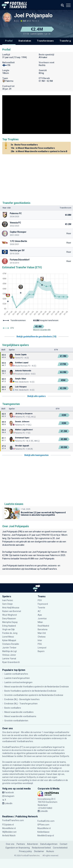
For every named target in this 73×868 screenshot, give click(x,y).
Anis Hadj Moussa (11, 608)
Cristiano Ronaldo (11, 644)
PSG (40, 644)
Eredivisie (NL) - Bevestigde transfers (22, 699)
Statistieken (25, 41)
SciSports (64, 756)
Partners (21, 844)
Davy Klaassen (9, 619)
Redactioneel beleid (41, 848)
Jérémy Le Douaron (24, 414)
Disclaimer (39, 851)
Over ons (10, 844)
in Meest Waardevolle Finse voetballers (32, 148)
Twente (41, 608)
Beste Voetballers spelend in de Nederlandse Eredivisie (30, 691)
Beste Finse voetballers (24, 145)
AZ (39, 611)
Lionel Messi (8, 637)
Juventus (42, 619)
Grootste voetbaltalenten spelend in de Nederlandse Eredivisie (34, 695)
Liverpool (42, 648)
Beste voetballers (13, 708)
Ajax (40, 615)
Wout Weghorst (10, 615)
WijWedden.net (9, 832)
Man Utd (42, 633)
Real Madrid (43, 626)
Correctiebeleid (60, 848)
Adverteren (33, 844)
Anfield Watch (9, 836)
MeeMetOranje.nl (46, 836)
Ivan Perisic (8, 600)
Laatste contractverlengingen (18, 682)
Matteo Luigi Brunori (24, 430)
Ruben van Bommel (12, 611)
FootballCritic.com (46, 821)
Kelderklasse (43, 832)
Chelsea (42, 637)
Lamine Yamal (9, 659)
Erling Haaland (9, 626)
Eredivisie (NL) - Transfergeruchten (21, 704)
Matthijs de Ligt (10, 651)
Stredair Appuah (22, 446)
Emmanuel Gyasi (22, 438)
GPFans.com (43, 825)
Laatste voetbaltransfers (16, 674)
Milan (40, 622)
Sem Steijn (8, 604)
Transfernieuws (45, 41)
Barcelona (43, 629)
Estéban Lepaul (22, 363)
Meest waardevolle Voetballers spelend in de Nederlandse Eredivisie (37, 687)
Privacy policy (25, 851)
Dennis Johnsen (22, 422)
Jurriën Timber (9, 648)
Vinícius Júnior (9, 655)
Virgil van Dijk (9, 629)
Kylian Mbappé (9, 640)
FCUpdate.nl (8, 825)
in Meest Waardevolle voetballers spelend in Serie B (39, 151)
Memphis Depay (10, 622)
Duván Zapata (21, 355)
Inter (40, 640)
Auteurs (50, 851)
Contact (63, 844)
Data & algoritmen (49, 844)
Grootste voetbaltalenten (16, 721)
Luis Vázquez (21, 387)
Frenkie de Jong (10, 633)
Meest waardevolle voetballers (19, 712)
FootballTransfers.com (13, 820)
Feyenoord (43, 604)
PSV (40, 600)
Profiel (9, 41)
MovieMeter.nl (9, 828)
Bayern (41, 651)
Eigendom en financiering (18, 848)
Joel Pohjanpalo (33, 15)
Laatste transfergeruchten (17, 678)
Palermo (6, 535)
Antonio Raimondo (23, 371)
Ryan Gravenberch (11, 662)
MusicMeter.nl (44, 828)
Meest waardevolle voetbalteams (20, 716)
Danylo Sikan (21, 379)
